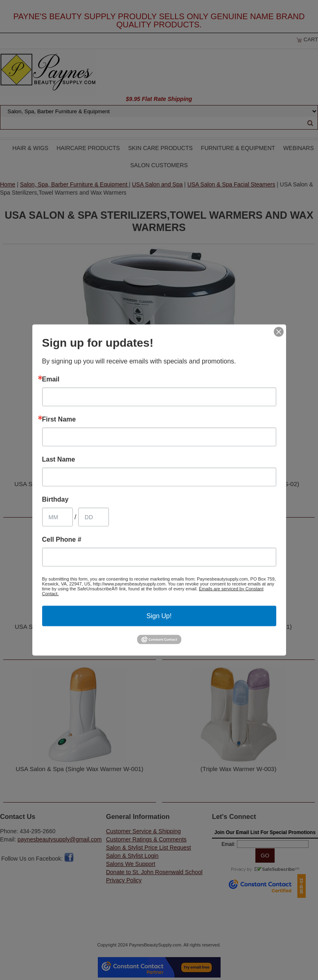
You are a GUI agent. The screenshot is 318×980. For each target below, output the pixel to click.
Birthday (55, 499)
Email (51, 379)
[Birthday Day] (94, 517)
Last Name (59, 459)
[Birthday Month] (58, 517)
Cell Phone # (62, 539)
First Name (59, 419)
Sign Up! (159, 616)
